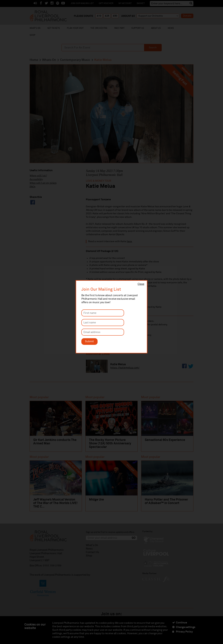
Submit (89, 341)
